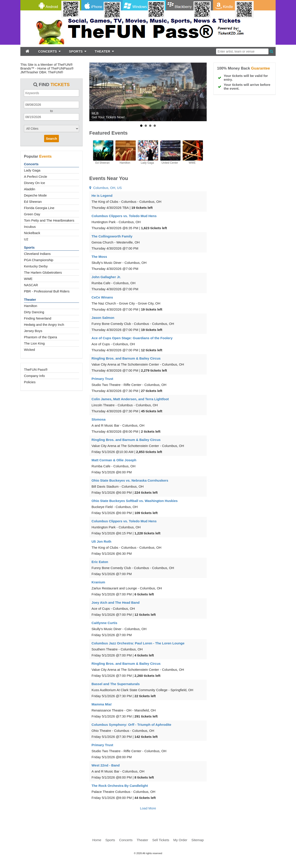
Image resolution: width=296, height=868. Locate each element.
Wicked (29, 350)
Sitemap (198, 840)
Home (97, 840)
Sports (29, 247)
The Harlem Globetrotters (43, 272)
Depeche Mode (35, 195)
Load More (148, 808)
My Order (180, 840)
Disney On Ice (34, 183)
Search (51, 139)
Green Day (32, 214)
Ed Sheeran (33, 202)
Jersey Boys (33, 331)
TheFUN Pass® (36, 369)
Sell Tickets (161, 840)
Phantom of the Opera (41, 337)
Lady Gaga (32, 170)
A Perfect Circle (35, 177)
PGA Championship (39, 260)
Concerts (31, 164)
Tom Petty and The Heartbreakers (49, 220)
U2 (26, 239)
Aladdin (30, 189)
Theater (30, 300)
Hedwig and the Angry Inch (44, 325)
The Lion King (34, 343)
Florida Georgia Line (39, 208)
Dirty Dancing (34, 312)
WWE (28, 279)
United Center (170, 163)
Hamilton (31, 306)
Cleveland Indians (37, 254)
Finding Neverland (38, 318)
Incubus (30, 227)
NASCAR (31, 285)
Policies (30, 382)
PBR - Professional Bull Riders (47, 291)
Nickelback (32, 233)
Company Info (34, 376)
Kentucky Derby (36, 266)
